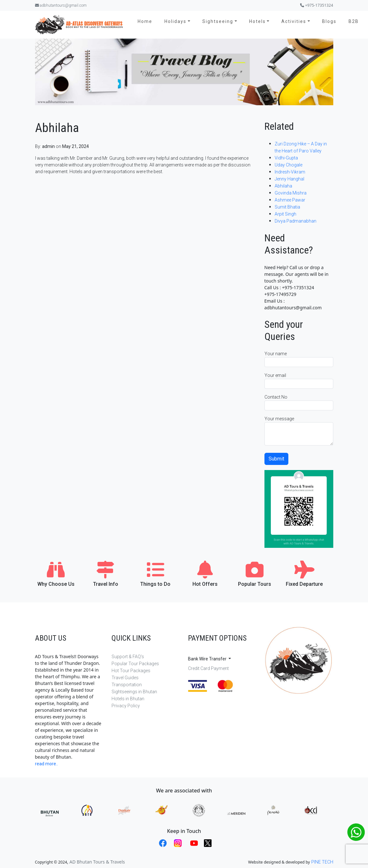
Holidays (175, 21)
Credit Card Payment (208, 668)
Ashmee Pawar (290, 200)
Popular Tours (255, 584)
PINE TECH (322, 862)
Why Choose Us (56, 584)
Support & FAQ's (128, 657)
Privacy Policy (126, 706)
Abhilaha (283, 186)
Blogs (329, 21)
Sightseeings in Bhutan (134, 692)
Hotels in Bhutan (128, 699)
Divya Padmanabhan (296, 221)
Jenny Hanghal (289, 179)
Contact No (299, 402)
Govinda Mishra (291, 193)
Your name (299, 359)
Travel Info (106, 584)
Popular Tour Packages (135, 664)
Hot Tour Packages (131, 671)
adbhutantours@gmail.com (61, 5)
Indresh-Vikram (290, 172)
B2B (354, 21)
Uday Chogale (289, 165)
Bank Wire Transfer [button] (208, 659)
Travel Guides (125, 678)
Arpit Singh (286, 214)
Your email (299, 381)
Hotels (257, 21)
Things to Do (155, 584)
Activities (294, 21)
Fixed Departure (304, 584)
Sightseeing (218, 21)
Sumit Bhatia (287, 207)
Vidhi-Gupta (286, 158)
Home (145, 21)
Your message (299, 431)
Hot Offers (205, 584)
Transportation (127, 685)
